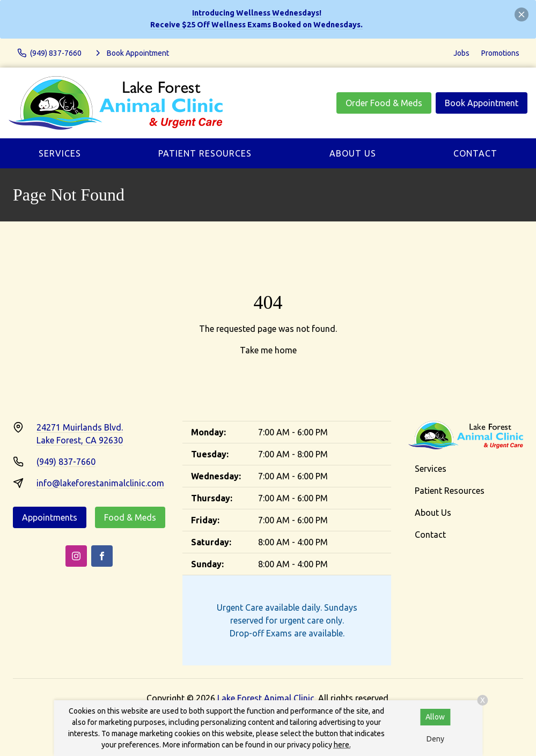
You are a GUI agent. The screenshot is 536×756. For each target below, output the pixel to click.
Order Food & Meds (384, 103)
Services (60, 153)
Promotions (500, 53)
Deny (435, 739)
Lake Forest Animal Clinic (266, 698)
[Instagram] (76, 556)
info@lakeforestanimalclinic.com (100, 483)
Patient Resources (205, 153)
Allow (435, 717)
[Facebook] (102, 556)
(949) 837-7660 (66, 462)
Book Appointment (482, 103)
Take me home (268, 350)
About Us (353, 153)
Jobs (461, 53)
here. (342, 745)
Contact (475, 153)
